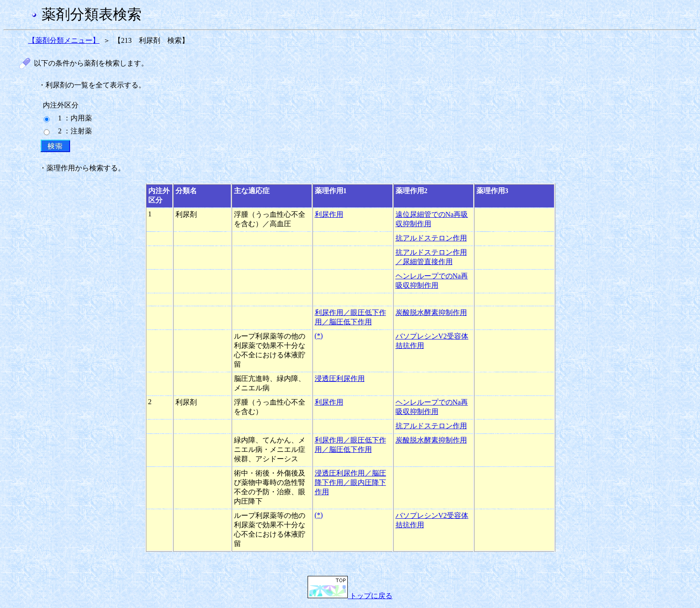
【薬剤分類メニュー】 (64, 40)
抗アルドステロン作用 (431, 238)
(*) (319, 336)
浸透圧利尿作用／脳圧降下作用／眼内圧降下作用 (350, 482)
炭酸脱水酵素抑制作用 (431, 312)
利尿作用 (329, 214)
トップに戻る (350, 596)
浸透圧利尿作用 (340, 378)
